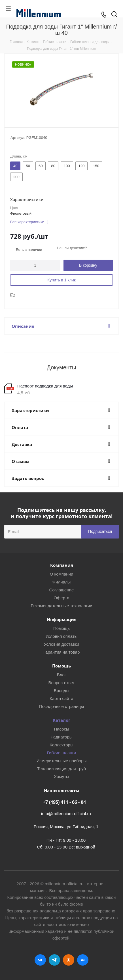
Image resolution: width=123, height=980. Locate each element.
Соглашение (62, 590)
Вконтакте (40, 960)
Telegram (54, 960)
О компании (62, 574)
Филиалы (62, 582)
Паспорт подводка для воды (45, 386)
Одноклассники (69, 960)
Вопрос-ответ (61, 683)
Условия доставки (61, 644)
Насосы (61, 729)
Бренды (61, 691)
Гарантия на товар (61, 652)
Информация (62, 619)
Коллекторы (61, 745)
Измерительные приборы (62, 761)
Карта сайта (61, 698)
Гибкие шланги (62, 753)
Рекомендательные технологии (61, 606)
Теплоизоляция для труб (61, 769)
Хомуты (61, 777)
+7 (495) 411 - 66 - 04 (64, 802)
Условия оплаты (62, 636)
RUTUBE (83, 960)
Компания (62, 565)
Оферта (61, 598)
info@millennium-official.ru (66, 814)
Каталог (61, 720)
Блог (61, 675)
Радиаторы (61, 737)
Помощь (61, 628)
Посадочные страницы (61, 706)
